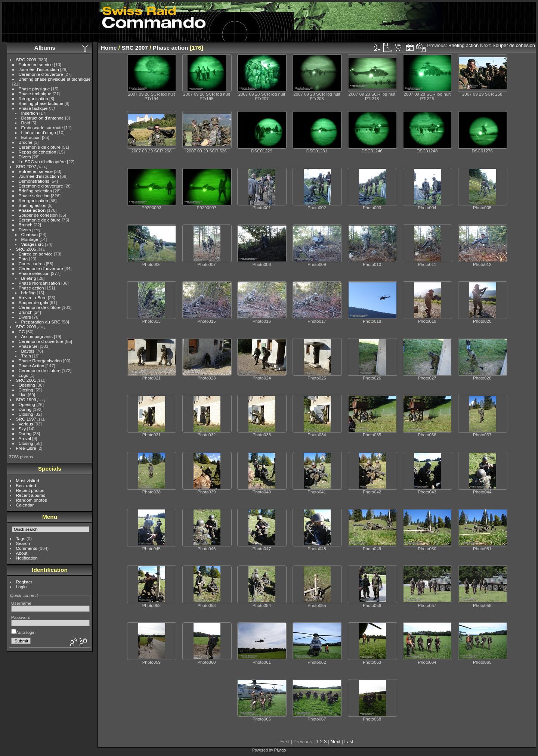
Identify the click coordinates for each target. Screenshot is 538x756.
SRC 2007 (26, 166)
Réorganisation (33, 98)
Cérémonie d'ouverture (41, 74)
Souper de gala (34, 302)
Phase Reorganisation (40, 361)
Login (21, 587)
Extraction (31, 137)
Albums (45, 48)
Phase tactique (33, 108)
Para (23, 259)
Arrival (25, 438)
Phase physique (34, 89)
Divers (25, 157)
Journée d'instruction (39, 69)
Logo (24, 375)
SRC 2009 (26, 60)
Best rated (26, 485)
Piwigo (280, 750)
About (22, 553)
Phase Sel (29, 346)
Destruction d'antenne (43, 118)
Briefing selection (35, 191)
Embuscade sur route (42, 128)
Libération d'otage (39, 132)
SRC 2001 (26, 380)
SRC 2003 (26, 327)
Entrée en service (36, 64)
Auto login (23, 632)
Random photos (32, 500)
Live (23, 395)
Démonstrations (34, 181)
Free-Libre (26, 448)
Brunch (26, 225)
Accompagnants (37, 336)
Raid (26, 123)
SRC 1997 (26, 419)
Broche (26, 142)
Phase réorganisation (39, 283)
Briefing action (33, 205)
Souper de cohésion (38, 215)
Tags (21, 538)
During (25, 409)
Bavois (28, 351)
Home (109, 48)
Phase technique (35, 94)
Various (26, 424)
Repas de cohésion (38, 152)
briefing (29, 293)
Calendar (25, 505)
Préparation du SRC (41, 322)
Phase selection (34, 196)
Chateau (30, 234)
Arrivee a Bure (33, 298)
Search (23, 543)
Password (21, 617)
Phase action (32, 210)
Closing (26, 390)
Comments (27, 548)
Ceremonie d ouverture (41, 341)
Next (336, 742)
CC (22, 331)
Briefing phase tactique (41, 103)
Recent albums (31, 495)
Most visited (28, 481)
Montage (30, 239)
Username (21, 603)
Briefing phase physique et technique (55, 79)
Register (24, 582)
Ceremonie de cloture (40, 370)
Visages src (33, 244)
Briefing (29, 278)
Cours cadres (32, 264)
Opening (27, 385)
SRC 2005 (26, 249)
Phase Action (32, 365)
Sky (22, 429)
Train (26, 356)
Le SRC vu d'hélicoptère (42, 162)
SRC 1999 (26, 399)
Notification (27, 558)
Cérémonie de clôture (40, 147)
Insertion (30, 113)
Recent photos (30, 490)
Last (349, 742)
